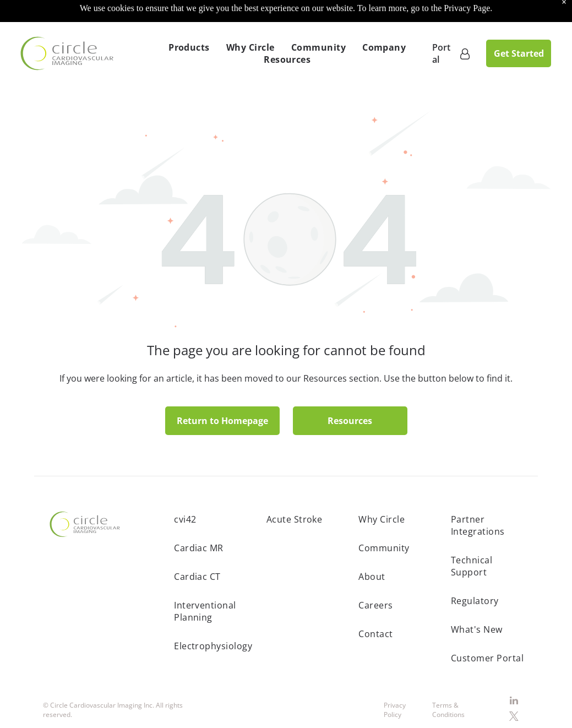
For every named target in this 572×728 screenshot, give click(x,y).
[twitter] (514, 691)
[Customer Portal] (465, 26)
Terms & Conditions (448, 682)
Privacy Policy (395, 682)
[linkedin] (514, 674)
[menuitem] (189, 20)
